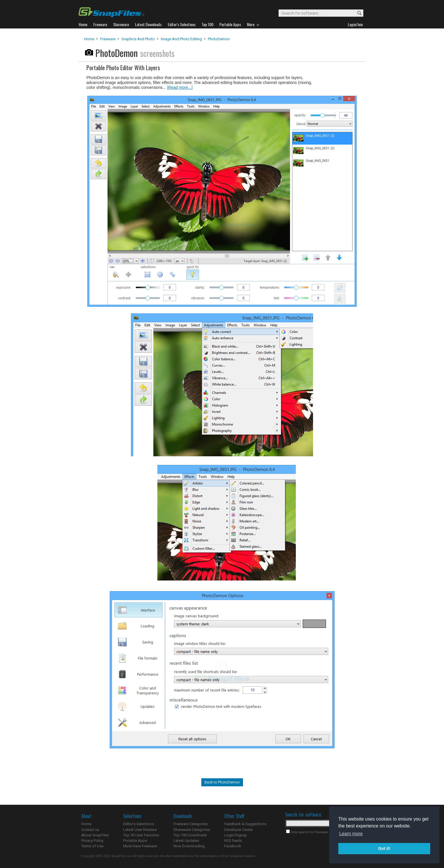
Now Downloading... (190, 846)
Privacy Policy (92, 841)
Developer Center (239, 830)
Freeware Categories (191, 824)
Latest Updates (186, 841)
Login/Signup (236, 835)
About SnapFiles (95, 835)
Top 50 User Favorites (141, 835)
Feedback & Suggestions (245, 824)
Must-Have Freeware (140, 846)
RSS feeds (233, 841)
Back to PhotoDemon (222, 782)
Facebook (233, 846)
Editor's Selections (139, 824)
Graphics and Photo (138, 39)
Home (89, 39)
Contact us (90, 830)
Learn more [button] (351, 834)
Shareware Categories (192, 830)
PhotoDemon (219, 39)
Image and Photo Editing (181, 39)
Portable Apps (135, 841)
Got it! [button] (384, 848)
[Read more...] (180, 87)
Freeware (108, 39)
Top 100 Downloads (190, 835)
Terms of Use (92, 846)
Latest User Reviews (140, 830)
